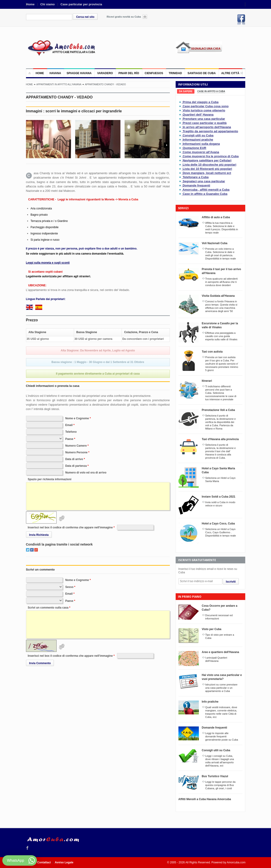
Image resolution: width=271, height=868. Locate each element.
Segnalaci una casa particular (204, 181)
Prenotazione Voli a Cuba (218, 410)
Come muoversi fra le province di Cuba (211, 156)
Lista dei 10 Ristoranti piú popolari (207, 169)
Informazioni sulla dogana (201, 144)
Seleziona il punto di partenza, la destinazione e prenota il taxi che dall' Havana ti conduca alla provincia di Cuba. (221, 451)
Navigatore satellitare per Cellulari (207, 160)
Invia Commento (40, 663)
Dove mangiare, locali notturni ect (207, 173)
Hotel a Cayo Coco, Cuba (218, 524)
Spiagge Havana (79, 73)
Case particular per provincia (81, 4)
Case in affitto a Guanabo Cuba (205, 194)
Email (69, 425)
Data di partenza (76, 466)
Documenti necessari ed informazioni (219, 617)
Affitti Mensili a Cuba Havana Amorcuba (205, 799)
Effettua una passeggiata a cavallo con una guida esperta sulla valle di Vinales (221, 336)
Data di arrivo (74, 459)
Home (30, 4)
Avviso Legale (64, 862)
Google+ (36, 550)
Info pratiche (210, 702)
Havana (55, 73)
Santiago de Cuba (202, 73)
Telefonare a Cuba (196, 177)
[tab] (186, 91)
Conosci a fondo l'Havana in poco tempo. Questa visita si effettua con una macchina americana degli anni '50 (221, 306)
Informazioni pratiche (198, 140)
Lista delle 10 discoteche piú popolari (209, 165)
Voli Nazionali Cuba (215, 243)
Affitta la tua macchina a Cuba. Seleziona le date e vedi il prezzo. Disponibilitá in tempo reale (222, 228)
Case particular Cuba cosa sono (206, 106)
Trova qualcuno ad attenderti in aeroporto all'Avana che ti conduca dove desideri (222, 282)
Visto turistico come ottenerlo (204, 110)
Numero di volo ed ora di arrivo (86, 473)
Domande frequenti (196, 185)
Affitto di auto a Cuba (216, 217)
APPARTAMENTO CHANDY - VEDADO (105, 84)
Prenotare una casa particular (204, 119)
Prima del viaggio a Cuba (201, 102)
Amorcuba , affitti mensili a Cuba (206, 190)
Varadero (105, 73)
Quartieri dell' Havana (198, 115)
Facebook (241, 20)
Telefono (71, 432)
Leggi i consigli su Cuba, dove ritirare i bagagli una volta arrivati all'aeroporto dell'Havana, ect (220, 761)
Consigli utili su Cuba (198, 135)
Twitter (28, 550)
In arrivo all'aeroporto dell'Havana (207, 127)
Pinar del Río (129, 73)
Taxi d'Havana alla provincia (220, 439)
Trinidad (175, 73)
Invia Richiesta (39, 535)
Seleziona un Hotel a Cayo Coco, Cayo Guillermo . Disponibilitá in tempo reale (221, 532)
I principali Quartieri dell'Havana (216, 659)
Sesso (69, 587)
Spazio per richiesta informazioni (50, 479)
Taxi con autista (212, 352)
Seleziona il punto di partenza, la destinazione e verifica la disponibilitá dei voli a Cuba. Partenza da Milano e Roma (221, 422)
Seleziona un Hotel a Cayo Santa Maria (220, 480)
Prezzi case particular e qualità (205, 123)
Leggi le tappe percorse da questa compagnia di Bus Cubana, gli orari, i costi (220, 785)
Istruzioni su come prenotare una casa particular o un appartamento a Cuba (221, 688)
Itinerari (207, 381)
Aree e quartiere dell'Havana (221, 652)
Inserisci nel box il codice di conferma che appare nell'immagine (70, 527)
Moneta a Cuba (128, 199)
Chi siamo (48, 4)
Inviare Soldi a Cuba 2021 (219, 497)
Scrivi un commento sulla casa (48, 608)
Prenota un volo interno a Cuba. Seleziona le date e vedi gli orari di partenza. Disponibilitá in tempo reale (221, 254)
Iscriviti (231, 582)
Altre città (230, 73)
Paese (69, 439)
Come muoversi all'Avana (201, 152)
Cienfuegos (154, 73)
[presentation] (186, 91)
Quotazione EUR (194, 148)
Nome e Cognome (77, 418)
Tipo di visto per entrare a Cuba (220, 636)
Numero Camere (76, 446)
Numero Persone (76, 452)
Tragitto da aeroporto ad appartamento (210, 131)
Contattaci (44, 862)
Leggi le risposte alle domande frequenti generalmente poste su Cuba (222, 736)
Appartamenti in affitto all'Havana (59, 84)
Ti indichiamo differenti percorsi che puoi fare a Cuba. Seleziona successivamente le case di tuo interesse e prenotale (221, 393)
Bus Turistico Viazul (215, 776)
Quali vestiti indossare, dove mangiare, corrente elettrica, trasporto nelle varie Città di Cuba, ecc (221, 712)
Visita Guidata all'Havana (218, 296)
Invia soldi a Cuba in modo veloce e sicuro (220, 504)
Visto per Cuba (212, 629)
